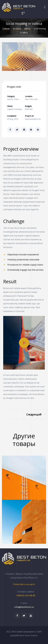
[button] (24, 343)
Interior (10, 99)
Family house (36, 414)
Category (11, 96)
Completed (12, 116)
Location (29, 96)
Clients (10, 106)
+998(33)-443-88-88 (26, 596)
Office (17, 99)
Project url (29, 116)
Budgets (28, 106)
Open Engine (31, 636)
